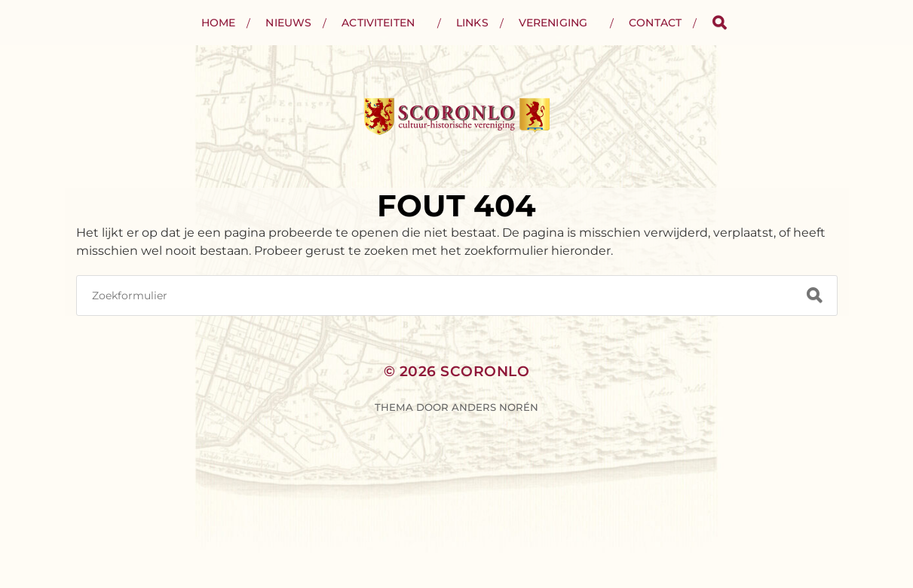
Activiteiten (378, 23)
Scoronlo (485, 371)
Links (472, 23)
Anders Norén (495, 407)
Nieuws (288, 23)
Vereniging (553, 23)
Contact (655, 23)
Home (219, 23)
